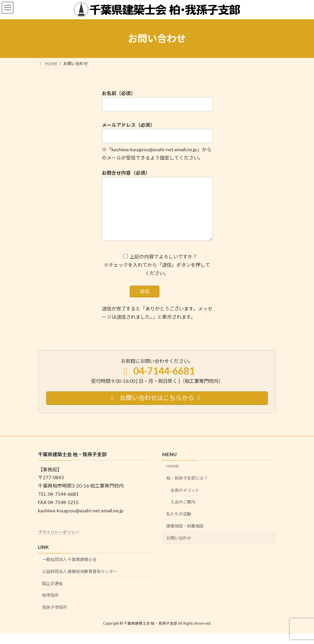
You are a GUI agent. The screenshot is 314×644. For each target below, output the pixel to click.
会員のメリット (185, 500)
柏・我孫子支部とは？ (187, 488)
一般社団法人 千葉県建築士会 (69, 570)
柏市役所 (50, 606)
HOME (173, 476)
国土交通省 (52, 594)
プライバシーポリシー (59, 543)
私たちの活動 (179, 524)
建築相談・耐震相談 (185, 536)
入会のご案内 (183, 512)
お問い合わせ (179, 548)
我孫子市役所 (55, 618)
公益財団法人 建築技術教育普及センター (80, 582)
